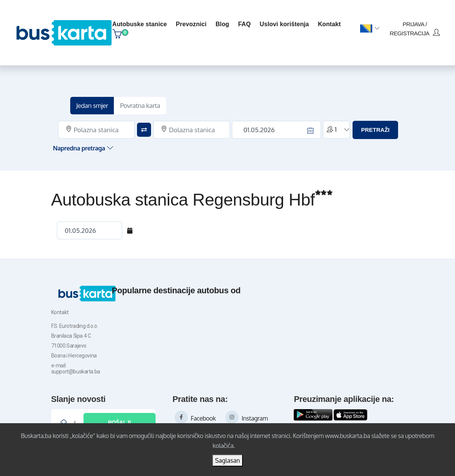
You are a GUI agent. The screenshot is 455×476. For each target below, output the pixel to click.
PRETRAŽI (375, 126)
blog (224, 21)
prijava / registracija (415, 26)
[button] (370, 26)
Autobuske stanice (141, 21)
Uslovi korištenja (286, 21)
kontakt (331, 21)
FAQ (246, 21)
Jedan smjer (92, 102)
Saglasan (228, 460)
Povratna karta (140, 102)
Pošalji (119, 418)
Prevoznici (193, 21)
